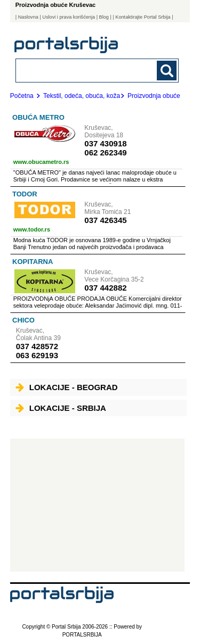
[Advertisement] (97, 505)
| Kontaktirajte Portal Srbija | (143, 17)
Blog (104, 17)
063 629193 (37, 355)
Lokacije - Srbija (61, 408)
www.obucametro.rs (41, 162)
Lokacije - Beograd (67, 387)
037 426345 (105, 220)
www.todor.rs (32, 229)
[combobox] (82, 70)
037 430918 (105, 143)
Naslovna (28, 17)
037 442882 (105, 288)
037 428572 (37, 346)
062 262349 (105, 152)
